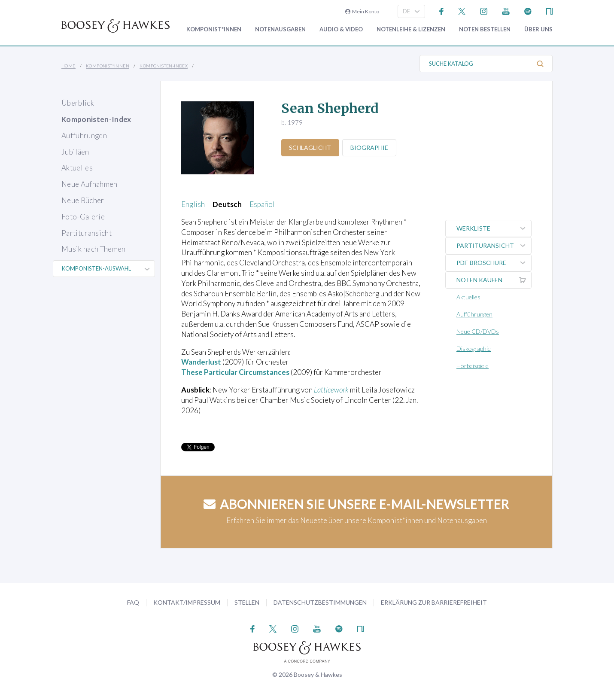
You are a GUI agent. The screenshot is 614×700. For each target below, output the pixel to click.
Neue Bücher (83, 200)
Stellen (247, 602)
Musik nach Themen (94, 249)
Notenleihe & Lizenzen (411, 29)
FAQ (133, 602)
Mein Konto (362, 11)
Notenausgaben (280, 29)
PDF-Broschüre (494, 263)
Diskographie (474, 348)
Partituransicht (87, 233)
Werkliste (494, 228)
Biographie (370, 148)
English (193, 204)
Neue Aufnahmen (90, 184)
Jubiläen (75, 152)
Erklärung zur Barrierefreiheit (434, 602)
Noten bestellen (485, 29)
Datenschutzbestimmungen (320, 602)
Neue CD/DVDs (478, 331)
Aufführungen (84, 135)
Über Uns (538, 29)
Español (262, 204)
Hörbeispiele (473, 366)
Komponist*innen (214, 29)
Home (68, 66)
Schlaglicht (310, 148)
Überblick (78, 103)
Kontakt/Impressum (187, 602)
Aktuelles (77, 168)
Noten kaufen (494, 280)
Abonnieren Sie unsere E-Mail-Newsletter (356, 504)
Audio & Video (341, 29)
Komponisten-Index (164, 66)
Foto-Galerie (83, 217)
